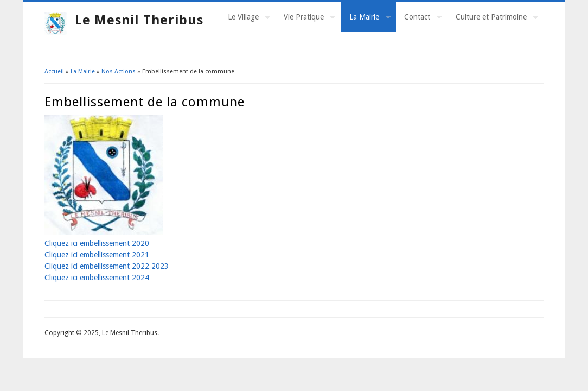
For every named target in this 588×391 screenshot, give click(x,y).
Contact (419, 18)
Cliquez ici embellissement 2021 (97, 255)
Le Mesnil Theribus (139, 20)
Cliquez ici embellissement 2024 (97, 278)
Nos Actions (119, 71)
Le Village (245, 18)
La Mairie (366, 18)
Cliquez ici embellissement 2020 (97, 243)
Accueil (54, 71)
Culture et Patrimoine (493, 18)
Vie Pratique (305, 18)
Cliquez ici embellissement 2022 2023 (107, 266)
